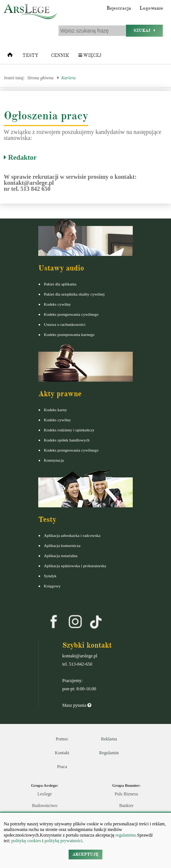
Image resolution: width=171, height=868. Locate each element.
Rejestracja (119, 8)
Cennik (60, 56)
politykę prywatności (64, 841)
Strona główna (40, 78)
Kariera (69, 78)
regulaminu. (126, 835)
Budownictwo (44, 806)
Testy (30, 56)
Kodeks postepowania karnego (69, 334)
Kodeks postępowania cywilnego (71, 314)
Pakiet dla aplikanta (60, 284)
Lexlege (45, 794)
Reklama (109, 739)
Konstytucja (54, 460)
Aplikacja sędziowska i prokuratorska (75, 566)
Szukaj (144, 30)
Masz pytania (77, 705)
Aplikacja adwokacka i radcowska (72, 535)
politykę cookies (26, 841)
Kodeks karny (55, 410)
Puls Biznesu (126, 794)
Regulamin (109, 753)
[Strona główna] (10, 56)
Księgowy (52, 586)
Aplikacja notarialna (61, 556)
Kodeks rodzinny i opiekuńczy (69, 430)
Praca (62, 767)
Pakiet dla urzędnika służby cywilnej (74, 294)
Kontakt (62, 753)
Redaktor (20, 157)
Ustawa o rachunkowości (65, 324)
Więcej (90, 56)
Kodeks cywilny (57, 304)
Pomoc (62, 739)
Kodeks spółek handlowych (67, 440)
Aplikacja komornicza (62, 545)
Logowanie (151, 8)
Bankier (126, 806)
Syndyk (50, 576)
